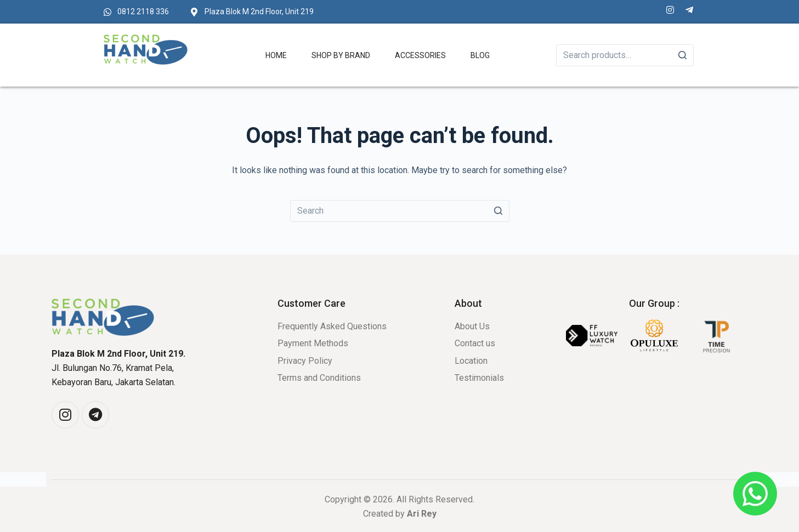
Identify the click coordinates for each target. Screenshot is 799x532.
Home (276, 55)
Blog (480, 55)
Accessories (420, 55)
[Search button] (498, 211)
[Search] (683, 55)
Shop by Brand (341, 55)
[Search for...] (400, 211)
